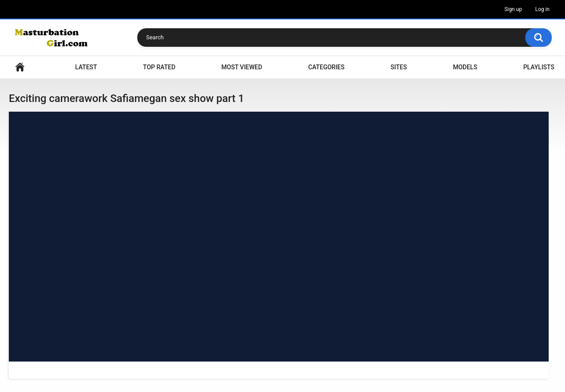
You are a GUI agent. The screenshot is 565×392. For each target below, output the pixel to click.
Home (20, 67)
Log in (542, 9)
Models (465, 67)
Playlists (539, 67)
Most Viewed (242, 67)
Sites (399, 67)
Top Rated (159, 67)
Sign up (513, 9)
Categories (326, 67)
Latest (86, 67)
